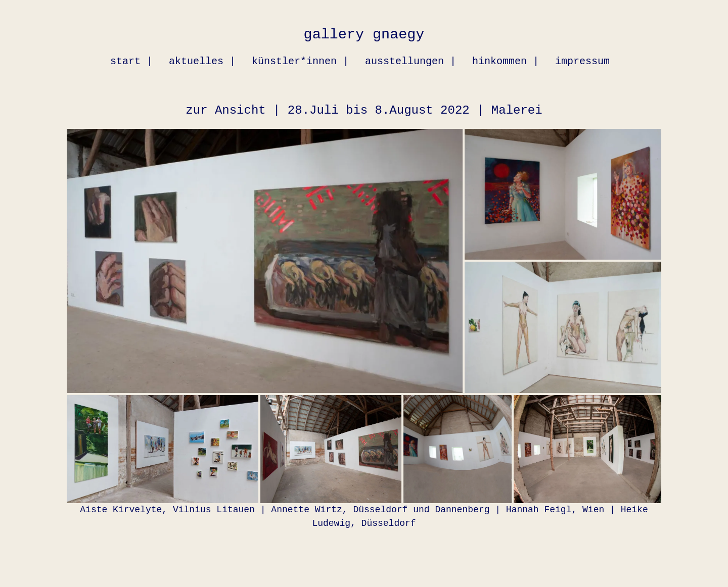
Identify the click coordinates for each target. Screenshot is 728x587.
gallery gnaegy (364, 35)
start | (131, 61)
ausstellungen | (411, 61)
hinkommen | (506, 61)
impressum (582, 61)
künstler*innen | (300, 61)
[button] (265, 261)
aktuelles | (202, 61)
